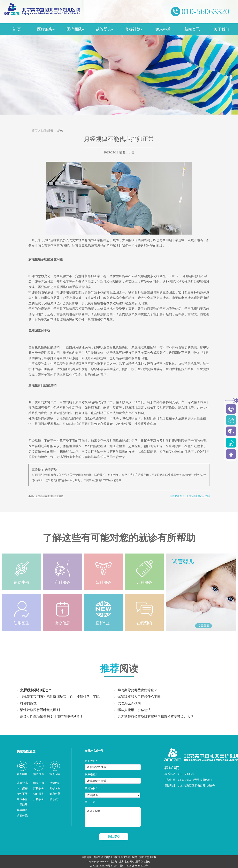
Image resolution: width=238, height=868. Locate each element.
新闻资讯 (192, 29)
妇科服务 (39, 794)
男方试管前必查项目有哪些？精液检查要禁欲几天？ (156, 717)
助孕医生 (55, 788)
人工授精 (22, 788)
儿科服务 (39, 799)
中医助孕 (22, 805)
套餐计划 (134, 29)
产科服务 (39, 788)
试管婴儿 (104, 29)
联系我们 (55, 799)
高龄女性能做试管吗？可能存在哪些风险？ (52, 717)
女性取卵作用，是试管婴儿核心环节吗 (190, 496)
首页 (35, 131)
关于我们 (221, 29)
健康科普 (163, 29)
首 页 (17, 29)
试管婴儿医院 (111, 857)
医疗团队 (75, 29)
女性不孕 (22, 794)
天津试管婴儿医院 (127, 857)
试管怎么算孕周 (129, 703)
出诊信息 (55, 783)
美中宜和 (98, 857)
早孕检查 (22, 810)
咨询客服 (22, 774)
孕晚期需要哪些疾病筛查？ (137, 690)
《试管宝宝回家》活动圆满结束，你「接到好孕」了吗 (60, 697)
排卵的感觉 (28, 703)
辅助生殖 (39, 783)
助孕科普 (47, 131)
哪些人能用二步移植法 (134, 710)
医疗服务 (46, 29)
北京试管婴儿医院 (147, 857)
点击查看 (203, 625)
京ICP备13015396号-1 (101, 866)
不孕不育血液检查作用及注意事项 (46, 496)
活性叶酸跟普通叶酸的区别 (40, 710)
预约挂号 (39, 774)
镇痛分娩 (22, 816)
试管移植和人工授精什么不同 (139, 697)
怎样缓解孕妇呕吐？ (36, 690)
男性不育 (22, 799)
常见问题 (55, 774)
